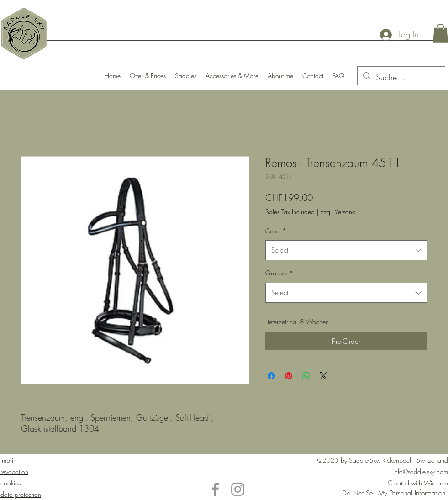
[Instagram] (238, 489)
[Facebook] (215, 489)
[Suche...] (401, 78)
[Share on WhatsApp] (306, 376)
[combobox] (346, 250)
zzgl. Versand (338, 212)
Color (276, 231)
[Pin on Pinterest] (289, 376)
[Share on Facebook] (271, 376)
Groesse (279, 273)
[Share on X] (323, 376)
